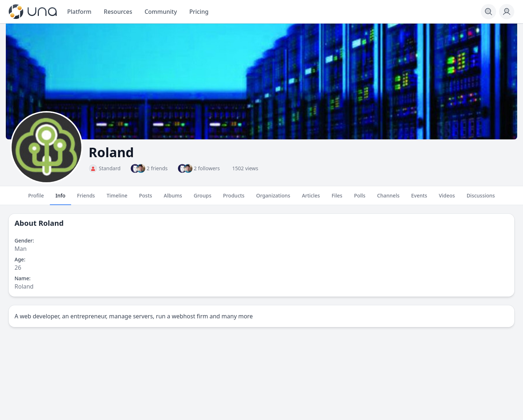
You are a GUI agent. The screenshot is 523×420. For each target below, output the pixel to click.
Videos (447, 199)
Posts (146, 199)
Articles (311, 199)
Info (60, 199)
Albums (173, 199)
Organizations (273, 199)
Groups (202, 199)
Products (234, 199)
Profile (36, 199)
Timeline (117, 199)
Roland (51, 223)
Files (337, 199)
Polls (360, 199)
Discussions (481, 199)
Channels (388, 199)
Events (419, 199)
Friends (86, 199)
